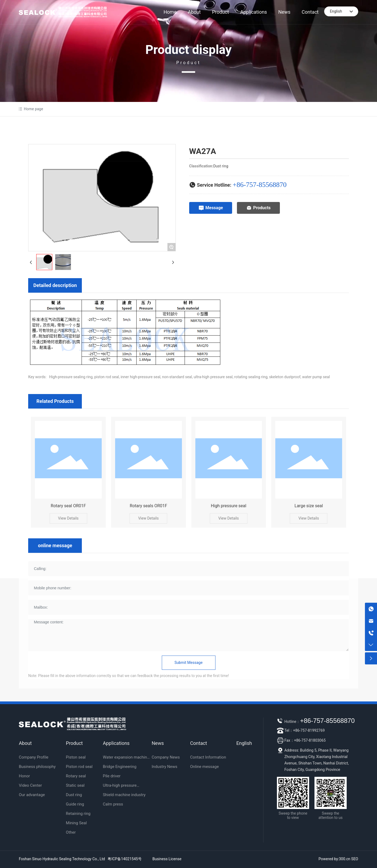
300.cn (345, 859)
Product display (189, 50)
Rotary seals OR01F (149, 506)
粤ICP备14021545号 (125, 859)
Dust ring (221, 166)
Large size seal (309, 506)
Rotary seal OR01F (68, 506)
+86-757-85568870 (260, 185)
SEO (355, 859)
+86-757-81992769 (309, 730)
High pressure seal (229, 506)
